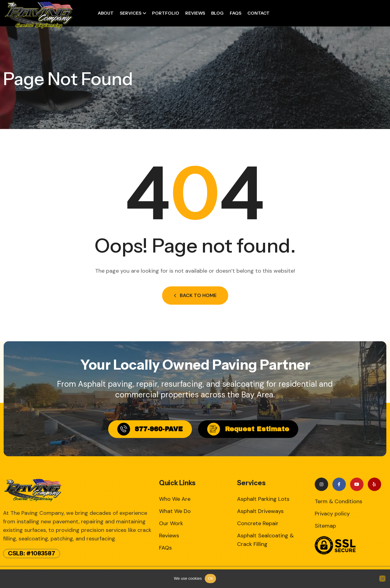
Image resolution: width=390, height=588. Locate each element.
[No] (382, 579)
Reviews (195, 13)
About (106, 13)
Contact (259, 13)
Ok (210, 578)
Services (131, 13)
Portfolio (166, 13)
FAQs (236, 13)
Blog (217, 13)
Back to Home (195, 295)
